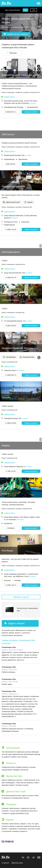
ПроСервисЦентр (11, 252)
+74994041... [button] (11, 528)
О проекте (5, 863)
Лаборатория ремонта (13, 187)
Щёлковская (23, 159)
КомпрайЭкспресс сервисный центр (20, 75)
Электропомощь (10, 300)
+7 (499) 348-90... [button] (11, 326)
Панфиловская (9, 225)
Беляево (18, 580)
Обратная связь (17, 863)
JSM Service (8, 134)
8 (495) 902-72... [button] (11, 112)
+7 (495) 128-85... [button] (11, 423)
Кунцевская (8, 523)
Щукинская (25, 222)
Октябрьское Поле (11, 222)
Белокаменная (33, 107)
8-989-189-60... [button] (11, 164)
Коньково (7, 580)
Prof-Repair (7, 551)
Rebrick (5, 494)
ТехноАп (6, 398)
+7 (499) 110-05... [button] (11, 230)
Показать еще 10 (21, 597)
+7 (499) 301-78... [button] (11, 278)
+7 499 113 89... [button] (11, 471)
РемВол (6, 446)
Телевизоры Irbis (9, 647)
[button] (12, 53)
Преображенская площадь (14, 107)
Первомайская (9, 159)
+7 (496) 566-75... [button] (11, 375)
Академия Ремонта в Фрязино (17, 348)
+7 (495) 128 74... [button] (11, 585)
